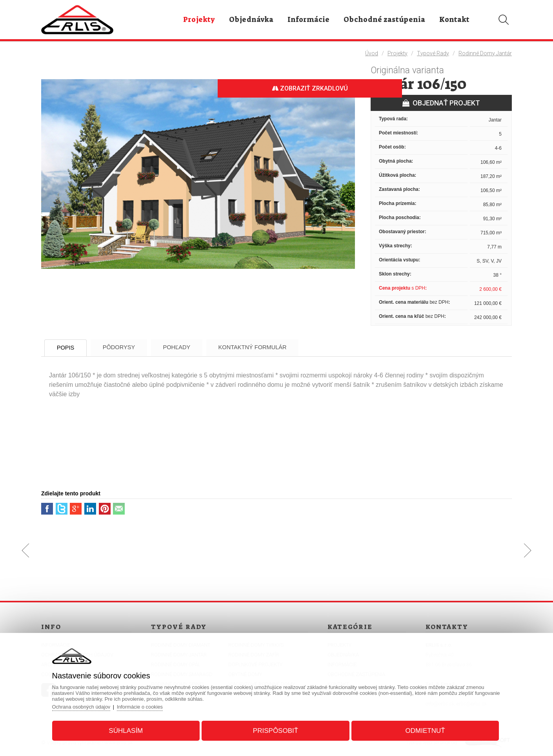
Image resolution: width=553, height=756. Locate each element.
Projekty (397, 53)
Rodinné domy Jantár (485, 53)
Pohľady (188, 347)
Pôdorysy (126, 347)
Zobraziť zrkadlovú (308, 88)
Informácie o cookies (145, 706)
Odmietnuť (423, 730)
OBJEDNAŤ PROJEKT (441, 103)
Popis (68, 348)
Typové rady (433, 53)
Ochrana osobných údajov (85, 706)
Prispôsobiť (276, 730)
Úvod (372, 53)
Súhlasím (128, 730)
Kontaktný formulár (268, 347)
